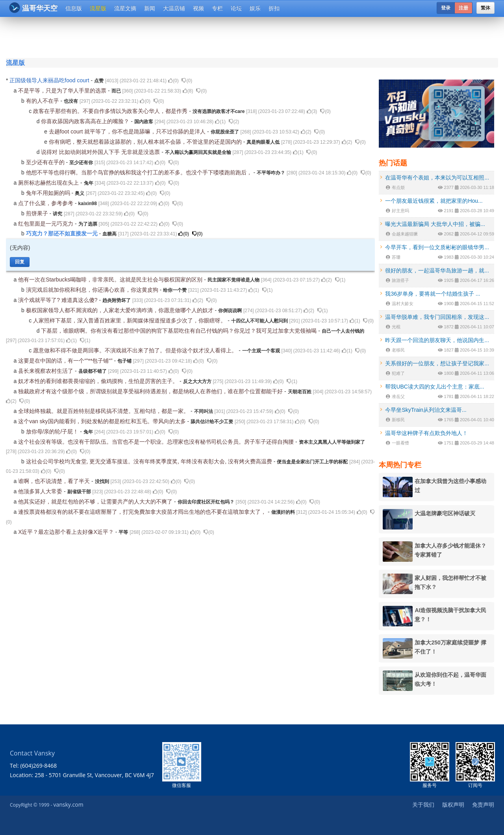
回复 (20, 262)
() (173, 81)
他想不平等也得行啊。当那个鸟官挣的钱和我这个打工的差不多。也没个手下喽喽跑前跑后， (140, 172)
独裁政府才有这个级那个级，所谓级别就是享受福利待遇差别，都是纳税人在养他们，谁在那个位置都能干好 (151, 391)
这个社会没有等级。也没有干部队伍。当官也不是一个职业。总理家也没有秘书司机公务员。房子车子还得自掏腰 (157, 442)
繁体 (485, 8)
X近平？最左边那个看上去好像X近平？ (67, 532)
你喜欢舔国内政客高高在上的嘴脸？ (86, 121)
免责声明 (483, 804)
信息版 (74, 8)
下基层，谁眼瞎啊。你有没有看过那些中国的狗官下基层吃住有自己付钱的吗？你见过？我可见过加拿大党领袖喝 (180, 331)
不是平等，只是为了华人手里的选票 (63, 91)
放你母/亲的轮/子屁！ (53, 431)
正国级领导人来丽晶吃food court (50, 80)
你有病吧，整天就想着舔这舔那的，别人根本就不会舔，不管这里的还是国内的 (146, 142)
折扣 (274, 8)
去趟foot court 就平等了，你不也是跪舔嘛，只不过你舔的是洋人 (128, 131)
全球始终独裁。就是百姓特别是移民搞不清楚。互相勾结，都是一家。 (104, 411)
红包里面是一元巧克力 (46, 224)
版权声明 (453, 804)
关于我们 (423, 804)
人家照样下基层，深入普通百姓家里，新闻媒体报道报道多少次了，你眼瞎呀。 (130, 320)
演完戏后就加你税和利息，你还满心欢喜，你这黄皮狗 (93, 290)
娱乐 (255, 8)
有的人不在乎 (43, 101)
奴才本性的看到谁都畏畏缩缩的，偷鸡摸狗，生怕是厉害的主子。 (99, 381)
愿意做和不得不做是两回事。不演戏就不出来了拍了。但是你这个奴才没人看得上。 (136, 350)
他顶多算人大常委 (41, 491)
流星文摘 (125, 8)
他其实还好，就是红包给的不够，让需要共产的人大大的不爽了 (96, 502)
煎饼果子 (38, 213)
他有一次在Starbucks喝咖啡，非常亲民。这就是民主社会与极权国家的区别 (111, 280)
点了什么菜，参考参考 (46, 203)
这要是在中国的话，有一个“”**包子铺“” (66, 361)
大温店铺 (174, 8)
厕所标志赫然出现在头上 (49, 183)
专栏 (217, 8)
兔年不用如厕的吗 (49, 193)
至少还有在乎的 (46, 162)
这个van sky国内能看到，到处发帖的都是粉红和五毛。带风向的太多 (103, 421)
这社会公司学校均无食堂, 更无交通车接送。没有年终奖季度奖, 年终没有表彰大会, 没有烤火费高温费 (150, 461)
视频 (198, 8)
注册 (463, 8)
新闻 (150, 8)
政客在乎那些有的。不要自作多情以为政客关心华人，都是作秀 (111, 111)
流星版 (98, 8)
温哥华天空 (33, 8)
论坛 (236, 8)
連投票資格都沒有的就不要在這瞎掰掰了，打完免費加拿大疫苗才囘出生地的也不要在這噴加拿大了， (143, 512)
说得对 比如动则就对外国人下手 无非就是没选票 (101, 152)
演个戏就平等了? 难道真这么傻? (58, 300)
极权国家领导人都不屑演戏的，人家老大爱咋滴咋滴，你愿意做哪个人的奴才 (120, 310)
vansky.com (68, 804)
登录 (446, 8)
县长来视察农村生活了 (46, 371)
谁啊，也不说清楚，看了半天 (55, 481)
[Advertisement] (204, 36)
